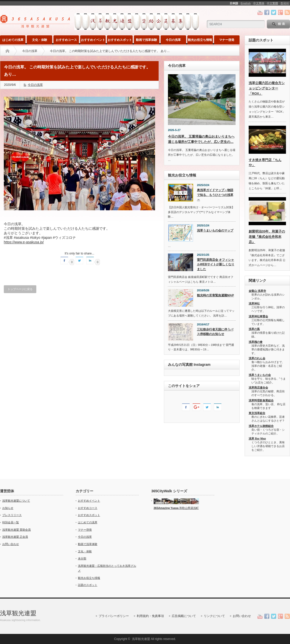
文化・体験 (40, 40)
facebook (267, 12)
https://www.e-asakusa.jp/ (24, 242)
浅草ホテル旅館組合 (261, 426)
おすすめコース (66, 40)
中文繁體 (272, 3)
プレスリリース (12, 515)
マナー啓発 (227, 40)
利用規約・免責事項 (150, 616)
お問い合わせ (11, 544)
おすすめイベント (93, 40)
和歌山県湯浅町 (189, 508)
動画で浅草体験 (147, 40)
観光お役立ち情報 (200, 40)
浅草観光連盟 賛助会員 (17, 530)
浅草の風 (254, 329)
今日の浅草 (173, 40)
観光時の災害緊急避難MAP (215, 295)
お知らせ (8, 508)
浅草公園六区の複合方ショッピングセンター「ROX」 (267, 88)
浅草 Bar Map (257, 439)
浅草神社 (254, 303)
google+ (280, 12)
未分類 (82, 558)
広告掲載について (184, 616)
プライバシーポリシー (114, 616)
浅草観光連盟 (18, 613)
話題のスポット (88, 585)
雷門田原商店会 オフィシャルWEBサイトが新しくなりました (216, 264)
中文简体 (259, 3)
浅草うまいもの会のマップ (215, 230)
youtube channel (260, 12)
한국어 (285, 3)
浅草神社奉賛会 (258, 316)
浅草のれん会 (257, 358)
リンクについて (214, 616)
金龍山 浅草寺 (257, 291)
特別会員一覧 (11, 522)
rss (287, 12)
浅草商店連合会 (258, 388)
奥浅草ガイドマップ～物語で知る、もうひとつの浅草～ (215, 195)
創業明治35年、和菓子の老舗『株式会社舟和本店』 (267, 237)
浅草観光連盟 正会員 (15, 537)
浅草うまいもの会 (260, 375)
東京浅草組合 (257, 413)
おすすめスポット (120, 40)
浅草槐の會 (256, 342)
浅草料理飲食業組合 (261, 400)
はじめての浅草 (13, 40)
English (246, 3)
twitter (274, 12)
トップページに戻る (20, 289)
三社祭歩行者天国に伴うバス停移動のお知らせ (215, 332)
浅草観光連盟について (16, 501)
